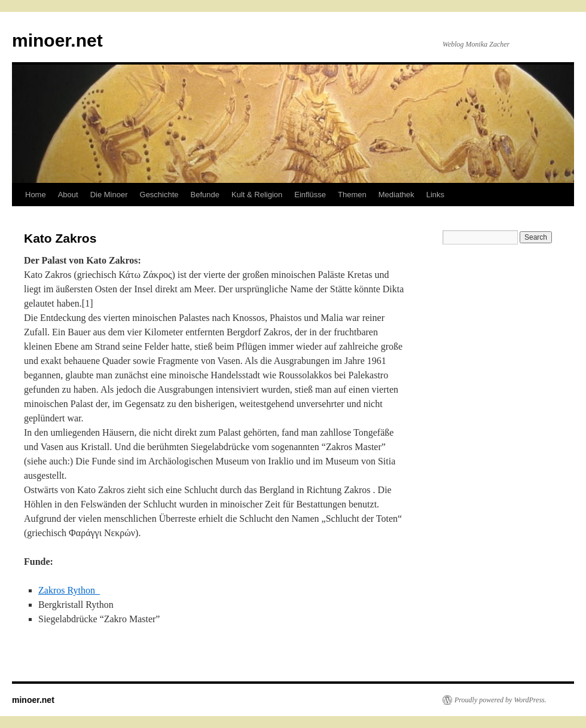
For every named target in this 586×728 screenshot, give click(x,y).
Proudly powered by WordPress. (500, 700)
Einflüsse (310, 195)
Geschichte (159, 195)
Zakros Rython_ (69, 590)
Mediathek (396, 195)
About (68, 195)
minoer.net (57, 40)
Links (435, 195)
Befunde (205, 195)
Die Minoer (109, 195)
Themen (352, 195)
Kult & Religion (257, 195)
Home (36, 195)
